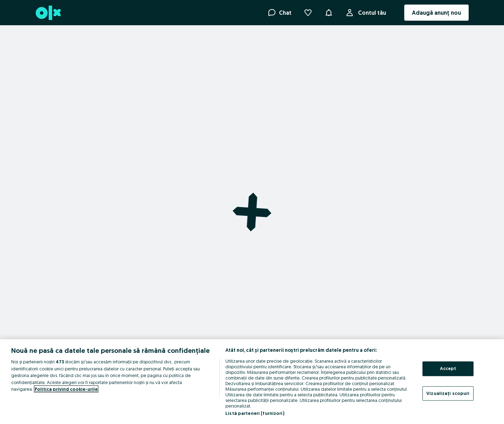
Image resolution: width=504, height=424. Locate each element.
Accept (448, 368)
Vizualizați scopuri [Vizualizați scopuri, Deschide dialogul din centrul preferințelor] (448, 393)
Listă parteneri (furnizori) (255, 413)
